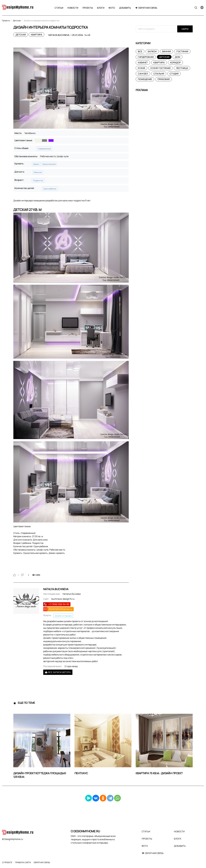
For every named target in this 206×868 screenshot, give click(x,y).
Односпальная (49, 164)
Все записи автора (58, 672)
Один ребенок (50, 189)
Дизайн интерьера (63, 616)
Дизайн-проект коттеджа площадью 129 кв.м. (40, 775)
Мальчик (38, 172)
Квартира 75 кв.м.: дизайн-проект (159, 773)
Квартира (36, 35)
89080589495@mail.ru (61, 609)
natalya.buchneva (59, 35)
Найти (185, 29)
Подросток (38, 180)
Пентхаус (81, 773)
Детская (21, 35)
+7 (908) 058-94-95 (59, 604)
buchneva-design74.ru (63, 599)
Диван (36, 164)
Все (140, 51)
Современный (44, 149)
